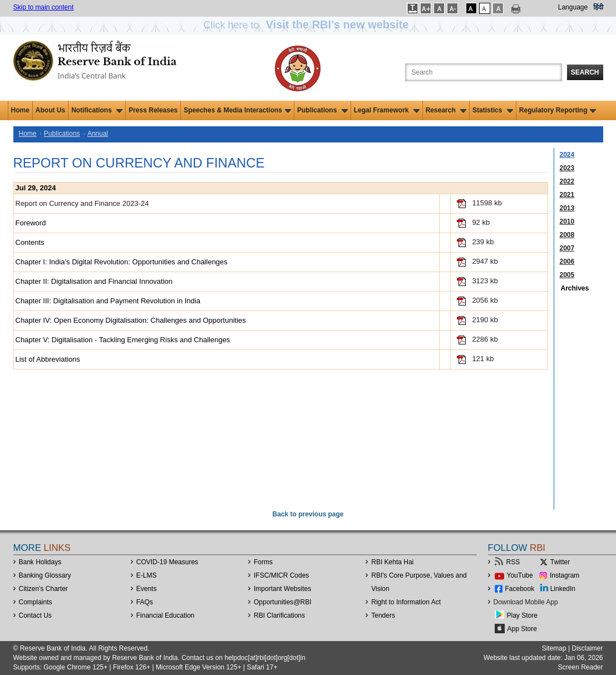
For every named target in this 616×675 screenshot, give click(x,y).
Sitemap (554, 648)
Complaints (36, 602)
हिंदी (598, 7)
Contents (30, 242)
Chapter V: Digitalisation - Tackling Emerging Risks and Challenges (123, 340)
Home (20, 110)
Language (573, 7)
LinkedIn (563, 589)
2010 (567, 221)
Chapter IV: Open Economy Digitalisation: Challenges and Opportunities (131, 320)
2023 (567, 168)
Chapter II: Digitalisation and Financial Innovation (94, 281)
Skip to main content (44, 7)
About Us (50, 110)
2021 (567, 195)
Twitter (560, 562)
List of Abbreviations (48, 359)
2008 (567, 235)
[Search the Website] (484, 72)
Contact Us (35, 615)
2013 (567, 208)
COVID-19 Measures (167, 562)
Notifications (97, 110)
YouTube (520, 575)
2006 (567, 262)
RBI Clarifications (279, 615)
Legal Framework (387, 110)
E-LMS (147, 575)
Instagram (565, 575)
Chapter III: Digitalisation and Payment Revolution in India (108, 301)
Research (446, 110)
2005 (567, 275)
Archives (575, 288)
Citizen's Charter (43, 589)
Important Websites (282, 589)
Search (585, 72)
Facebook (520, 589)
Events (147, 589)
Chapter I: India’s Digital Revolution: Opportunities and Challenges (122, 262)
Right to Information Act (406, 602)
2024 (567, 155)
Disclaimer (587, 648)
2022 (567, 181)
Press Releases (153, 110)
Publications (322, 110)
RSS (513, 562)
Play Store (522, 615)
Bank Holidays (40, 562)
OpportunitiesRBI (283, 602)
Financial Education (166, 615)
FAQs (145, 602)
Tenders (383, 615)
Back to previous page (308, 514)
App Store (522, 629)
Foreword (31, 223)
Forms (263, 562)
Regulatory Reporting (558, 110)
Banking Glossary (45, 575)
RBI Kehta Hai (392, 562)
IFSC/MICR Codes (281, 575)
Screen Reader (581, 667)
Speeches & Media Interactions (237, 110)
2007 (567, 248)
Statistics (493, 110)
